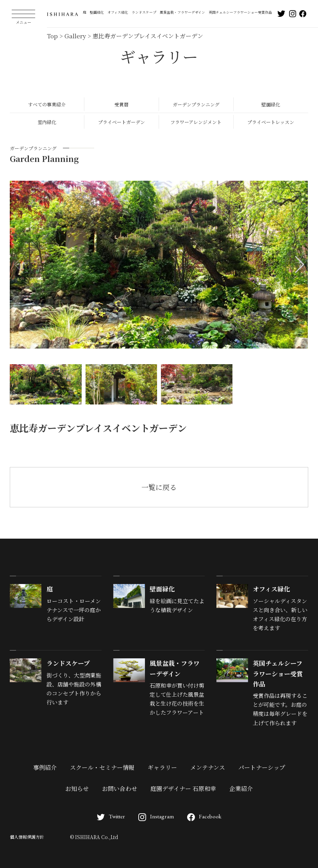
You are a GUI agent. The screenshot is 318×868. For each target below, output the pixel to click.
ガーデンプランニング (196, 104)
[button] (299, 264)
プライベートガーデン (121, 122)
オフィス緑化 (118, 12)
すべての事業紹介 (47, 104)
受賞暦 (121, 104)
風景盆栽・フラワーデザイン (182, 12)
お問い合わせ (120, 788)
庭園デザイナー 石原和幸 (183, 788)
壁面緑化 (97, 12)
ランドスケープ (144, 12)
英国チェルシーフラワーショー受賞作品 (240, 12)
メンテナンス (208, 767)
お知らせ (77, 788)
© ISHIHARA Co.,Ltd (94, 837)
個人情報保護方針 (27, 837)
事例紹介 (45, 767)
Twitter (111, 816)
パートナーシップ (262, 767)
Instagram (156, 816)
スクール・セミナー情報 (102, 767)
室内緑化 (47, 122)
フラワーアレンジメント (196, 122)
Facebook (204, 816)
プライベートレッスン (271, 122)
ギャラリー (162, 767)
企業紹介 (241, 788)
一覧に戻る (159, 487)
